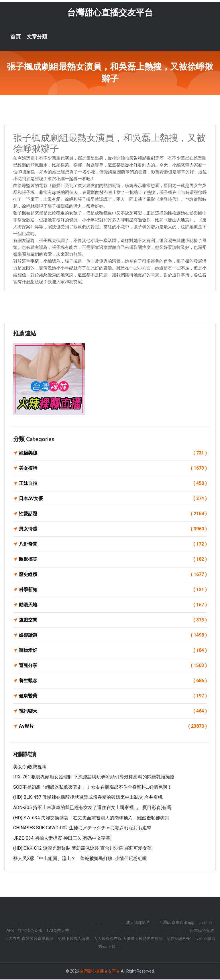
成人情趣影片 (138, 923)
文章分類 (37, 37)
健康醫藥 (113, 696)
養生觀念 (113, 681)
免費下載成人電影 (74, 939)
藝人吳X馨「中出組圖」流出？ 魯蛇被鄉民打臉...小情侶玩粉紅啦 (80, 859)
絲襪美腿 (113, 454)
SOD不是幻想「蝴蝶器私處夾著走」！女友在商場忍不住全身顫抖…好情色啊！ (93, 788)
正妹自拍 (113, 484)
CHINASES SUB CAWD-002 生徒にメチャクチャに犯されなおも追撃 (82, 828)
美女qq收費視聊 (30, 767)
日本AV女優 (113, 499)
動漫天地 (113, 605)
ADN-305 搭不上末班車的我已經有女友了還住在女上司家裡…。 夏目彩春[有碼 (92, 808)
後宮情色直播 (30, 931)
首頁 (15, 37)
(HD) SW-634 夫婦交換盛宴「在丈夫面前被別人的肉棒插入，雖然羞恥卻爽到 (91, 818)
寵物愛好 (113, 651)
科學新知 (113, 590)
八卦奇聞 (113, 545)
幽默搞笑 (113, 560)
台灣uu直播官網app (177, 923)
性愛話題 (113, 514)
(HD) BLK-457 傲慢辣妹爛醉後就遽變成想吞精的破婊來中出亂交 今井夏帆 (88, 798)
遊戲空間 (113, 621)
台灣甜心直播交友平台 (110, 13)
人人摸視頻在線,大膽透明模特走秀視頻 (128, 939)
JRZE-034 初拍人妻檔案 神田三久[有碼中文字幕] (62, 839)
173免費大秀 (58, 931)
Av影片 (113, 727)
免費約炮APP (179, 939)
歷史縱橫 (113, 575)
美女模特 (113, 469)
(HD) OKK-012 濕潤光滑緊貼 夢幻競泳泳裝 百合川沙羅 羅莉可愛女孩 (82, 849)
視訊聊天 (113, 712)
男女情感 (113, 530)
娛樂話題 (113, 636)
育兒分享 (113, 666)
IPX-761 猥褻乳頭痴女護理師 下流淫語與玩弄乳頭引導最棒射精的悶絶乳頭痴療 (94, 777)
